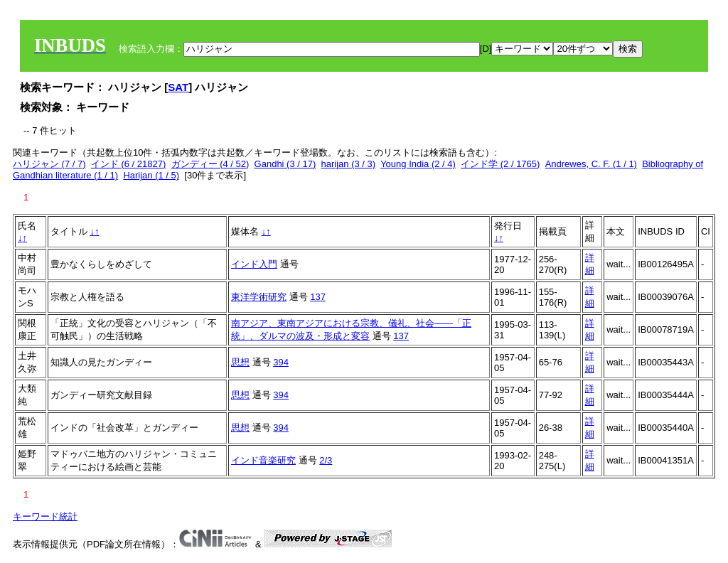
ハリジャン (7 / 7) (49, 164)
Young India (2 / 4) (418, 164)
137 (318, 297)
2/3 (326, 460)
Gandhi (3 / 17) (285, 164)
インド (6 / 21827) (129, 164)
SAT (178, 87)
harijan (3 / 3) (349, 164)
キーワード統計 (45, 516)
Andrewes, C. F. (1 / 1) (591, 164)
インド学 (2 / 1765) (500, 164)
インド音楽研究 (263, 460)
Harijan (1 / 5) (151, 175)
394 (281, 362)
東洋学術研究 (259, 297)
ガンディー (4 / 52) (210, 164)
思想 (240, 362)
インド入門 (254, 264)
